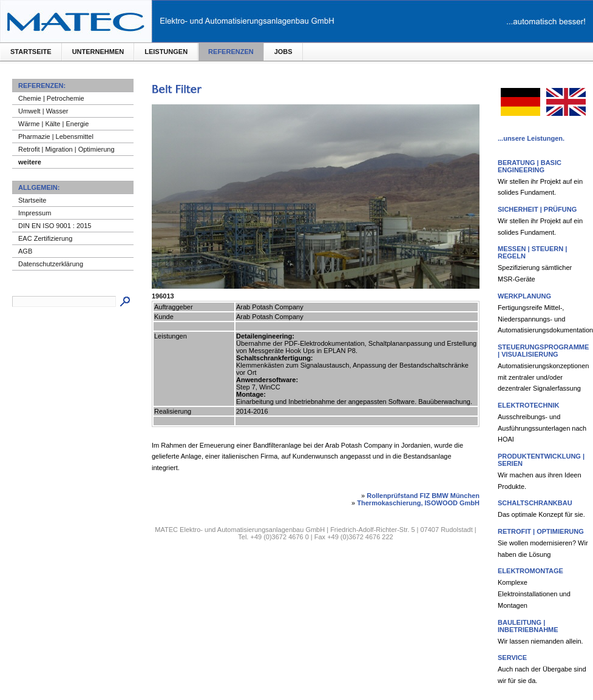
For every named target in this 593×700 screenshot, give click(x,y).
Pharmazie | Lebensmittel (56, 136)
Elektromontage (530, 571)
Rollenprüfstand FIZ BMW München (423, 496)
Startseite (31, 52)
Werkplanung (524, 296)
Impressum (35, 213)
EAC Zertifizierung (45, 238)
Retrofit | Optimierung (541, 531)
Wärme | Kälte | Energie (53, 124)
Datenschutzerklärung (51, 264)
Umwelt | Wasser (43, 111)
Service (512, 658)
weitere (30, 162)
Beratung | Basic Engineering (530, 166)
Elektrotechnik (528, 405)
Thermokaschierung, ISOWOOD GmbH (418, 503)
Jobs (283, 52)
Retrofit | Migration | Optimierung (66, 149)
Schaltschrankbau (535, 503)
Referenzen (231, 52)
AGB (25, 251)
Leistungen (166, 52)
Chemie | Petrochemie (51, 98)
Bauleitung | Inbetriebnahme (528, 626)
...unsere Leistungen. (531, 138)
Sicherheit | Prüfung (537, 209)
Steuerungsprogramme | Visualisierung (543, 351)
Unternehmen (98, 52)
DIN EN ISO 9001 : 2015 (55, 226)
